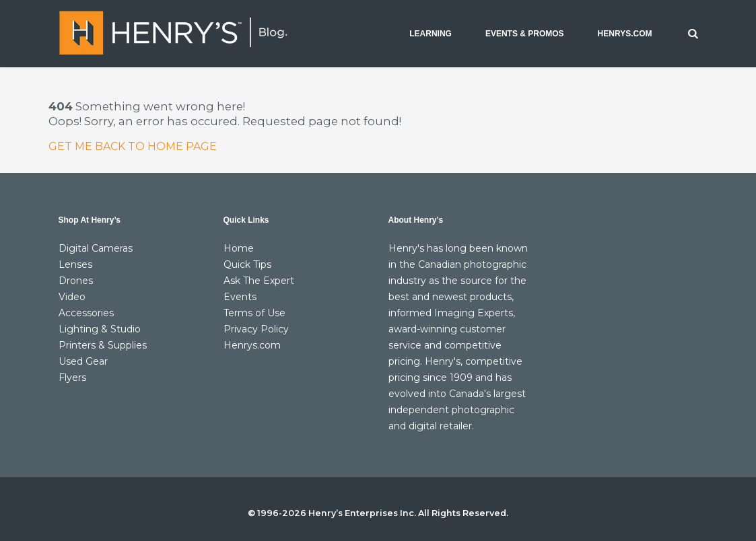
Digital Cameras (96, 248)
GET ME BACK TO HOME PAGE (133, 146)
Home (239, 248)
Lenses (75, 264)
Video (72, 297)
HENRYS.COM (625, 34)
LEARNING (431, 34)
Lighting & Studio (100, 329)
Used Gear (83, 361)
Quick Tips (247, 264)
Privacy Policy (256, 329)
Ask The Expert (259, 281)
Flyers (72, 377)
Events (240, 297)
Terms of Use (254, 313)
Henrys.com (252, 345)
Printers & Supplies (103, 345)
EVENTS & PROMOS (525, 34)
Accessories (86, 313)
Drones (76, 281)
